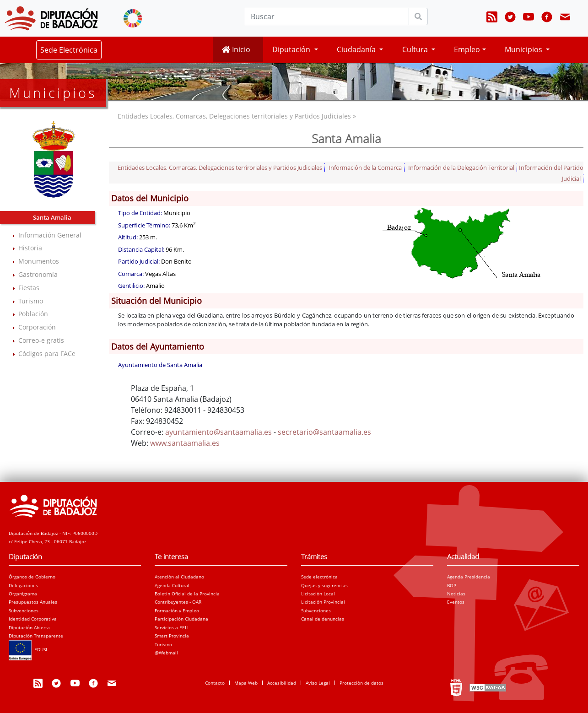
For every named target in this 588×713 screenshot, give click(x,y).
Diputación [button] (292, 49)
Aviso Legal (318, 683)
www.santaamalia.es (185, 443)
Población (33, 314)
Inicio (236, 49)
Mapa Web (246, 683)
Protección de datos (361, 683)
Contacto (215, 683)
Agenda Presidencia (469, 577)
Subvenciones (24, 610)
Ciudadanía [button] (357, 49)
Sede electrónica (319, 577)
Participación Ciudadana (181, 619)
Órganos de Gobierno (32, 577)
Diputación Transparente (36, 636)
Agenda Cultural (172, 585)
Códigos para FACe (47, 354)
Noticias (456, 594)
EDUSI (28, 649)
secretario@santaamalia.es (324, 432)
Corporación (37, 327)
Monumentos (39, 261)
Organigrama (23, 594)
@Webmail (166, 653)
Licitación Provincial (323, 602)
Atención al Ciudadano (179, 577)
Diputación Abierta (29, 627)
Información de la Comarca (365, 167)
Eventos (456, 602)
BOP (452, 585)
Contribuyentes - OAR (178, 602)
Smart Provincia (172, 636)
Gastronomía (38, 274)
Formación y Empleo (177, 610)
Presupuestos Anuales (33, 602)
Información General (50, 235)
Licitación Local (318, 594)
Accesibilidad (282, 683)
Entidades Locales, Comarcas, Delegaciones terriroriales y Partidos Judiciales (220, 167)
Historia (30, 248)
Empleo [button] (467, 49)
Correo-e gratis (41, 340)
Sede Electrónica (69, 50)
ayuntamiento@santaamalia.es (218, 432)
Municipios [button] (524, 49)
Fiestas (29, 288)
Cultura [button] (416, 49)
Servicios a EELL (172, 627)
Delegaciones (23, 585)
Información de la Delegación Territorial (461, 167)
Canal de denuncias (323, 619)
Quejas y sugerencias (324, 585)
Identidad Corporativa (33, 619)
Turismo (31, 301)
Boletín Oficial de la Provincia (187, 594)
